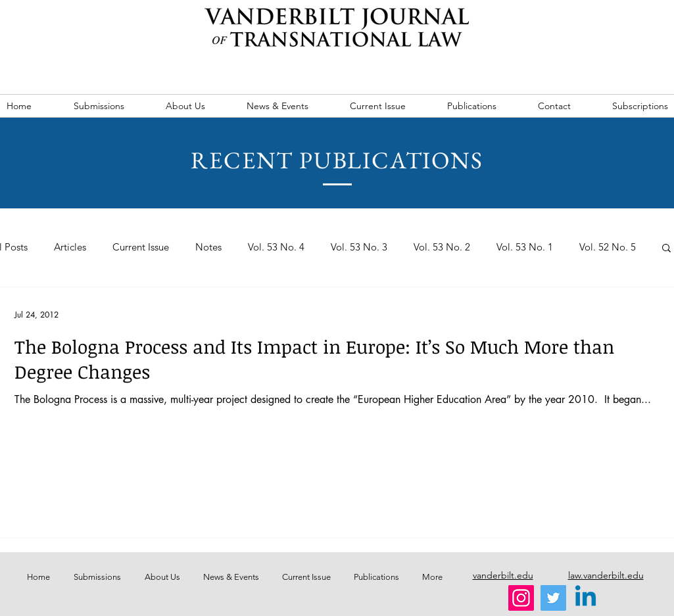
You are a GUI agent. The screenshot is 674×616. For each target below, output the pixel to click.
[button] (666, 249)
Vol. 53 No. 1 (525, 247)
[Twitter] (553, 598)
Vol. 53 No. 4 (276, 247)
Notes (208, 247)
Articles (70, 247)
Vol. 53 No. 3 (359, 247)
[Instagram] (521, 598)
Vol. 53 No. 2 (442, 247)
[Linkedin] (586, 598)
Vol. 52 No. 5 (608, 247)
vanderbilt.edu (503, 575)
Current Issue (141, 247)
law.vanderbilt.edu (606, 575)
